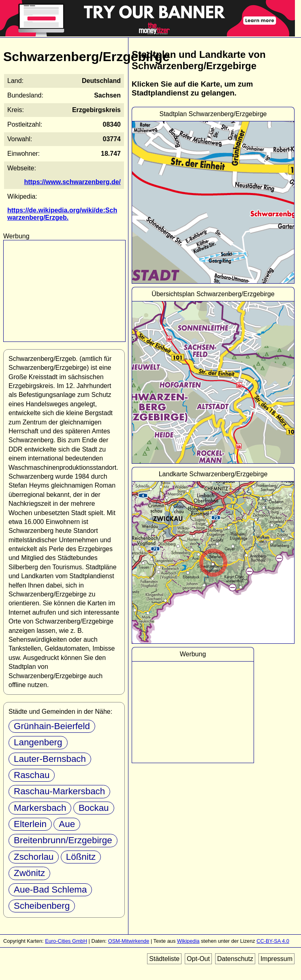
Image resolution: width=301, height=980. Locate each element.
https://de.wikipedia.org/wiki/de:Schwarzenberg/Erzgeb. (62, 214)
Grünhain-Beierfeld (52, 726)
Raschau (32, 775)
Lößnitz (81, 857)
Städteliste (164, 959)
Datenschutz (235, 959)
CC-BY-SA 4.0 (273, 941)
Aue (67, 824)
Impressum (276, 959)
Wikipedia (188, 941)
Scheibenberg (42, 906)
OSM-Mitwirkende (129, 941)
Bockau (94, 808)
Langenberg (38, 742)
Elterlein (30, 824)
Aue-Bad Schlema (50, 890)
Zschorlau (34, 857)
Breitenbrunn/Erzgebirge (63, 840)
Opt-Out (198, 959)
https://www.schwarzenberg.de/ (72, 182)
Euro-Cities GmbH (66, 941)
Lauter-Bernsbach (50, 759)
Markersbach (40, 808)
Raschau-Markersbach (59, 791)
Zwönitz (29, 873)
